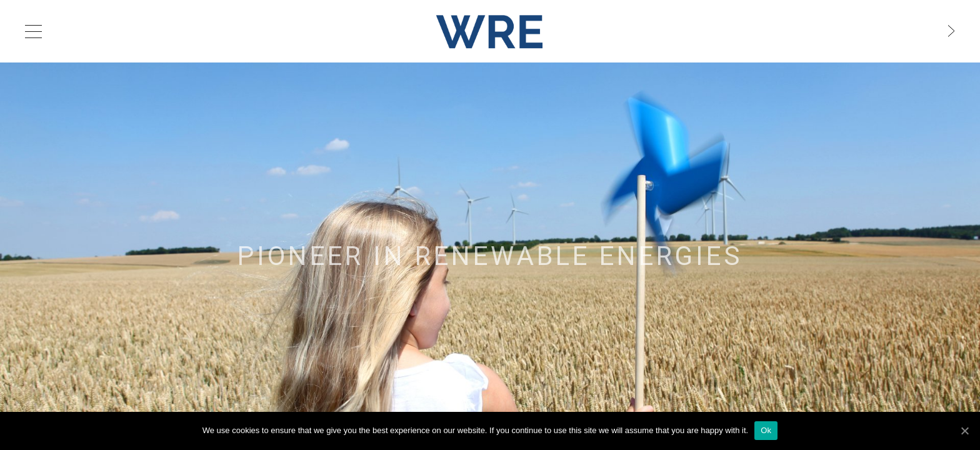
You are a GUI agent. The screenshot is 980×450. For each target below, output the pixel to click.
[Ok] (964, 431)
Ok (766, 430)
